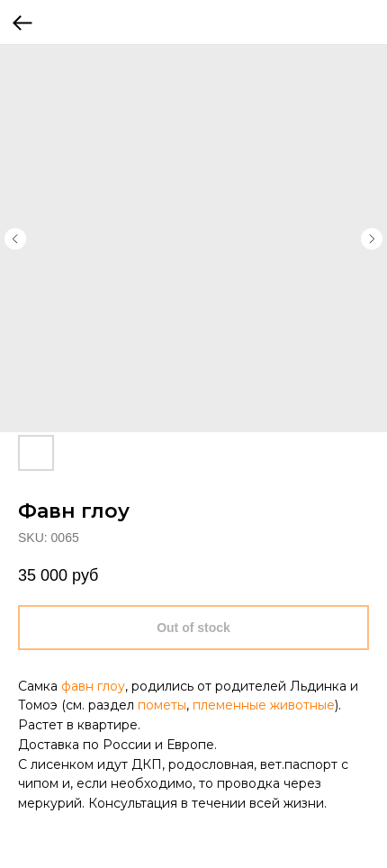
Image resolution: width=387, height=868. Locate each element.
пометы (162, 705)
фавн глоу (93, 686)
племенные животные (264, 705)
